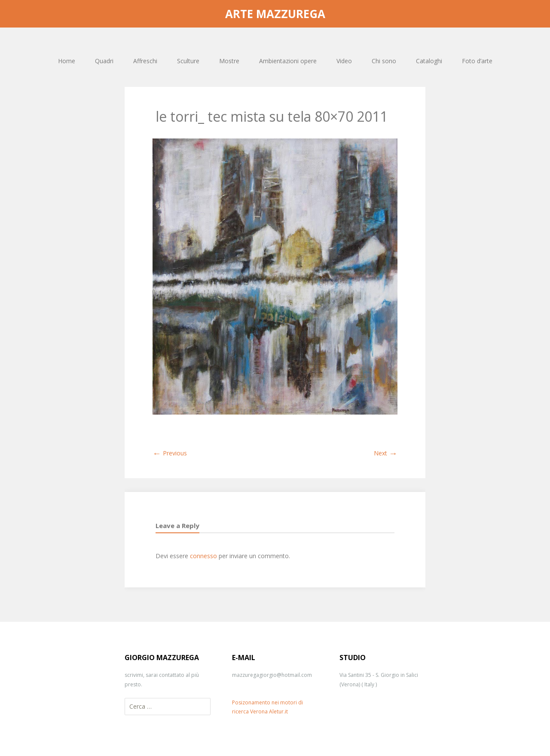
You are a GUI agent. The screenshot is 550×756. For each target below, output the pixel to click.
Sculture (188, 61)
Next (386, 453)
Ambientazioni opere (288, 61)
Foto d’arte (477, 61)
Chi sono (384, 61)
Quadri (104, 61)
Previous (170, 453)
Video (344, 61)
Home (67, 61)
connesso (203, 556)
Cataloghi (429, 61)
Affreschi (145, 61)
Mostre (229, 61)
